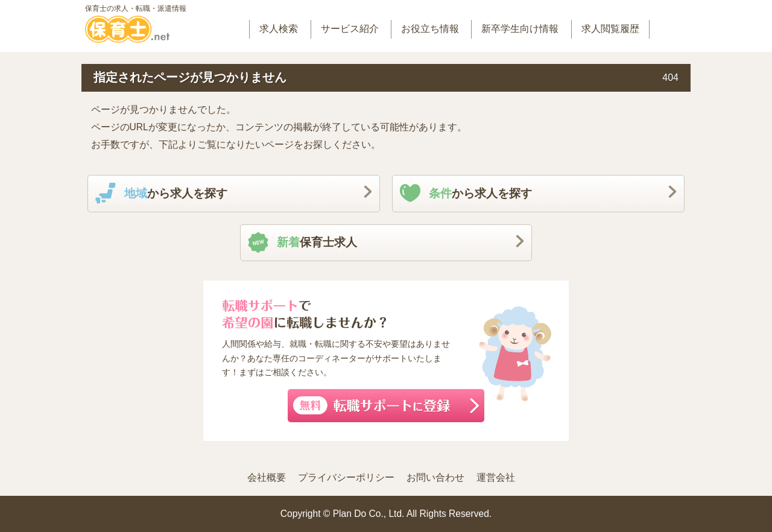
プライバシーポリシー (346, 477)
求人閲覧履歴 (610, 29)
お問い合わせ (435, 477)
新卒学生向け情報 (520, 29)
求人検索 (279, 29)
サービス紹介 (350, 29)
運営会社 (496, 477)
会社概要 (267, 477)
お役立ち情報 (430, 29)
